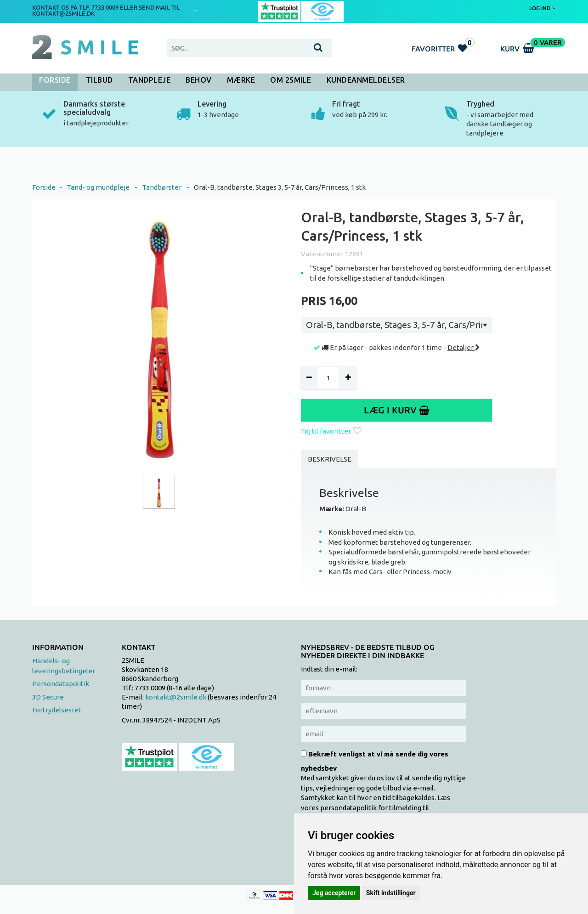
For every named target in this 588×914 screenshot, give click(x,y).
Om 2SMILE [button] (291, 80)
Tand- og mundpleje (98, 187)
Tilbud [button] (99, 80)
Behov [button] (199, 80)
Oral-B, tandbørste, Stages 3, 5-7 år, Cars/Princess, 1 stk (280, 187)
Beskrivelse (330, 459)
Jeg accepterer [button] (334, 893)
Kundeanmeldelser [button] (366, 80)
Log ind (543, 8)
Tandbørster (162, 187)
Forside (55, 80)
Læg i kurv (397, 410)
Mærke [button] (241, 80)
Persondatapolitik (61, 684)
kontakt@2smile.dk (176, 697)
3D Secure (48, 697)
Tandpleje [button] (150, 80)
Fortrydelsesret (57, 710)
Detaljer (464, 347)
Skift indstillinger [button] (391, 893)
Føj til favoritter (331, 431)
